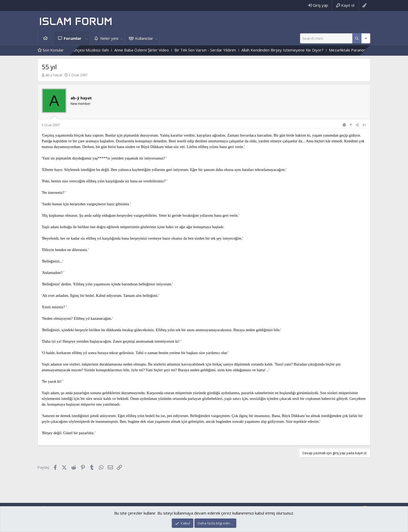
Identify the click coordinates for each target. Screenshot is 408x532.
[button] (87, 38)
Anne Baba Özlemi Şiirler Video (149, 50)
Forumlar (73, 38)
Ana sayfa (46, 38)
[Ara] (326, 38)
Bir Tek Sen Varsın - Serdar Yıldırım (213, 50)
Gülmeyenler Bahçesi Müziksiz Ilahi (85, 50)
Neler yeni (109, 38)
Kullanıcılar (144, 38)
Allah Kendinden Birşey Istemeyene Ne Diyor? (290, 50)
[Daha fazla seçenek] (357, 38)
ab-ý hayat (54, 75)
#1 (364, 125)
